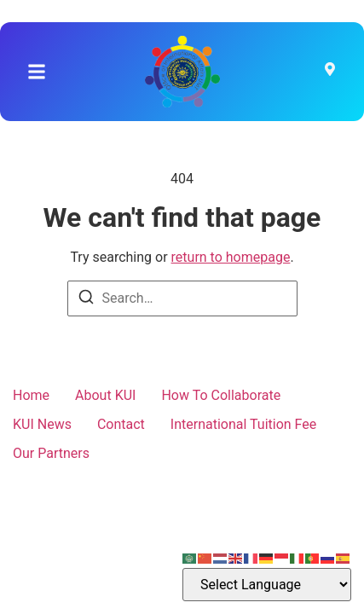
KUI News (42, 424)
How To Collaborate (221, 395)
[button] (37, 72)
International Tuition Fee (243, 424)
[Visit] (330, 72)
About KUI (105, 395)
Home (31, 395)
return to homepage (231, 257)
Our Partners (51, 453)
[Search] (86, 300)
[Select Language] (267, 585)
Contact (121, 424)
